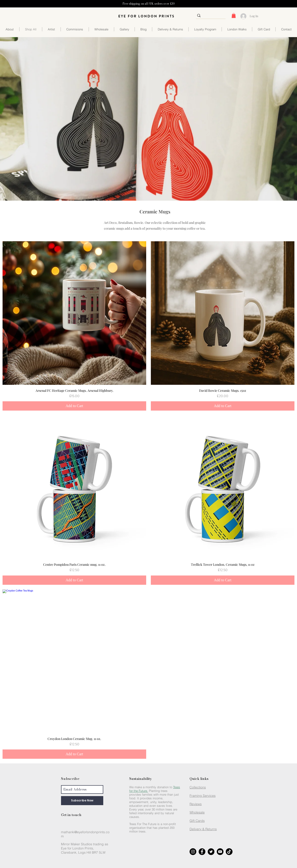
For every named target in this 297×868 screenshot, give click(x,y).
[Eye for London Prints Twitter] (211, 852)
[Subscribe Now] (82, 801)
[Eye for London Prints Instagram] (193, 852)
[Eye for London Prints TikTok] (229, 852)
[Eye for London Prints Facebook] (202, 852)
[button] (234, 16)
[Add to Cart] (74, 406)
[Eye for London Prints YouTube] (220, 852)
